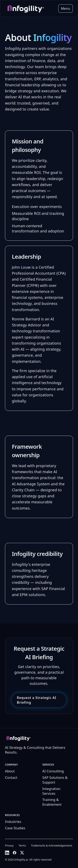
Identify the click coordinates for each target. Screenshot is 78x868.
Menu (66, 8)
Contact (11, 778)
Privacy (9, 846)
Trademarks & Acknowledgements (52, 846)
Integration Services (51, 791)
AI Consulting (53, 771)
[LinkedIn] (7, 853)
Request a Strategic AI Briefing (37, 700)
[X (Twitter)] (22, 853)
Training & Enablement (52, 802)
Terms (22, 846)
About (10, 771)
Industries (13, 822)
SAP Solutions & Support (55, 780)
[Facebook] (15, 853)
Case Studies (15, 828)
